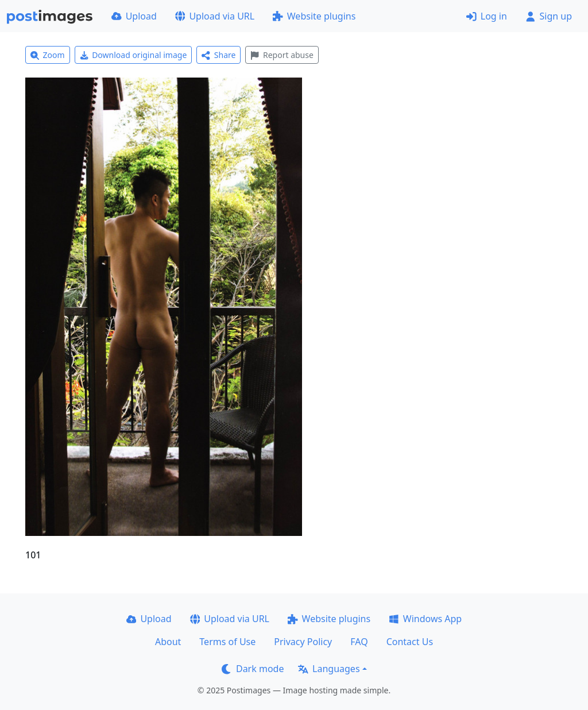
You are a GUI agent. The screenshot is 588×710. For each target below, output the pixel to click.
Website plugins (314, 16)
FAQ (359, 642)
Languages (329, 669)
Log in (487, 16)
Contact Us (410, 642)
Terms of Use (227, 642)
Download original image (134, 55)
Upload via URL (215, 16)
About (168, 642)
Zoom (48, 55)
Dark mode (253, 669)
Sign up (549, 16)
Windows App (425, 619)
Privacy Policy (303, 642)
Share (218, 55)
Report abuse (282, 55)
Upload (134, 16)
